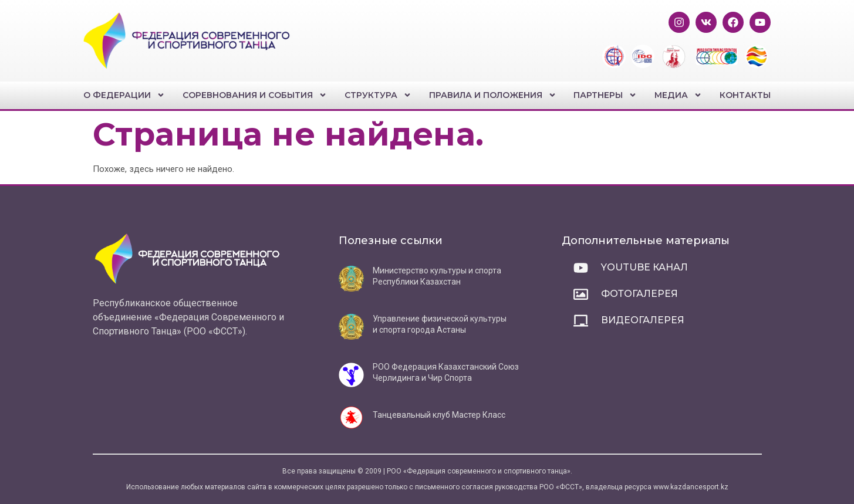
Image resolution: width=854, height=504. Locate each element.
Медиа (678, 95)
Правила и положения (493, 95)
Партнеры (605, 95)
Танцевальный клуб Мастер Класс (439, 415)
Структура (378, 95)
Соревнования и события (255, 95)
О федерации (124, 95)
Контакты (745, 95)
